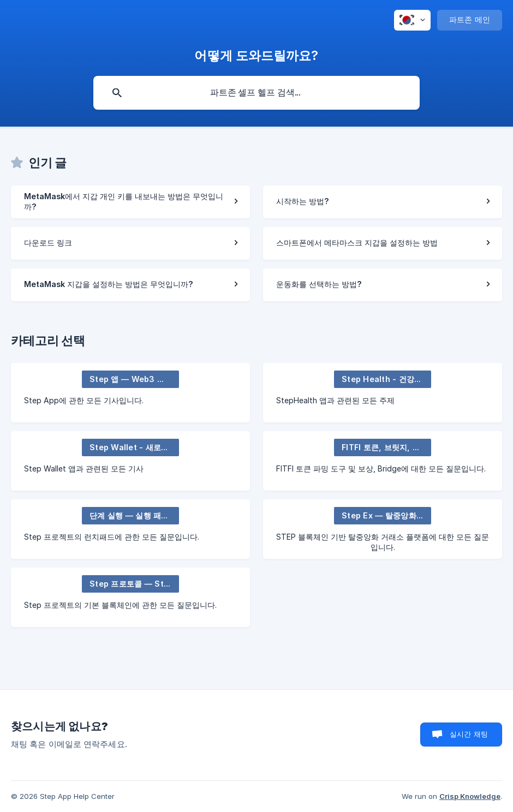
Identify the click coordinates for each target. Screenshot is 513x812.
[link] (130, 202)
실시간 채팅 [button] (469, 734)
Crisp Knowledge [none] (470, 796)
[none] (412, 20)
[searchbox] (256, 93)
